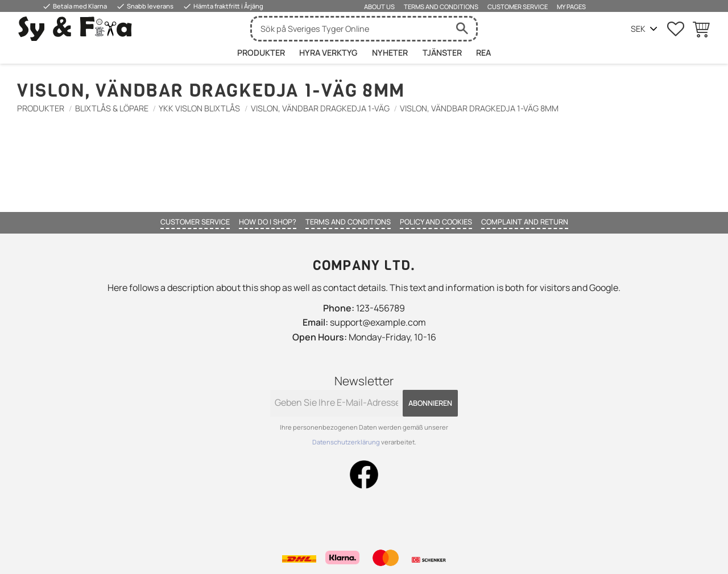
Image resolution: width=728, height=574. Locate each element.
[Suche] (462, 29)
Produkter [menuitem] (261, 53)
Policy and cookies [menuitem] (436, 222)
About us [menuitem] (379, 7)
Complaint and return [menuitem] (525, 222)
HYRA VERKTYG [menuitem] (328, 53)
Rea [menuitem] (483, 53)
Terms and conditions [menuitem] (441, 7)
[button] (676, 29)
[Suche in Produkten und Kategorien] (350, 29)
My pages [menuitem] (571, 7)
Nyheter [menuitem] (390, 53)
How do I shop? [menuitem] (268, 222)
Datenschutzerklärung (347, 442)
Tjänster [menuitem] (442, 53)
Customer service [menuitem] (518, 7)
